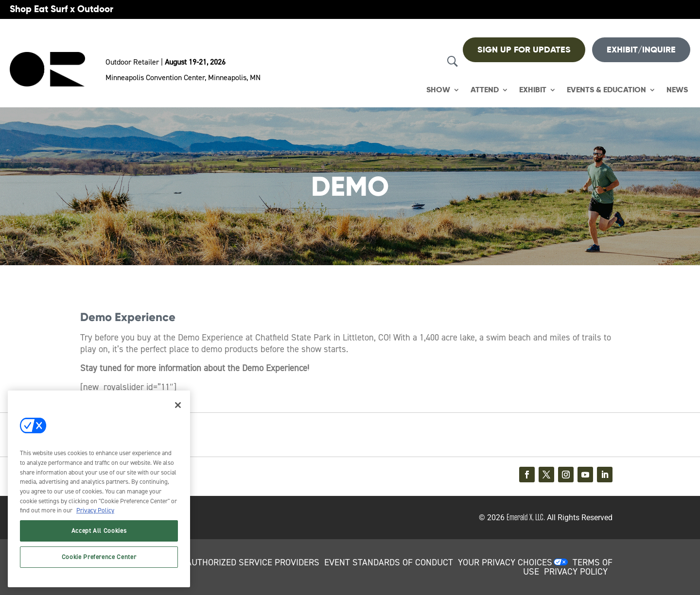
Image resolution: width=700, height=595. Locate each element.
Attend (485, 90)
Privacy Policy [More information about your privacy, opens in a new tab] (95, 510)
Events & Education (606, 90)
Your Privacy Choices (505, 562)
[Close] (178, 405)
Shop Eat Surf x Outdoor (61, 9)
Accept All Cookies (99, 531)
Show (438, 90)
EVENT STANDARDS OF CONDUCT (389, 562)
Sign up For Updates (524, 50)
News (677, 90)
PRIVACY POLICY (576, 572)
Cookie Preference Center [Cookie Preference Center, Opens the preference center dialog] (99, 557)
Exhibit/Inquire (641, 50)
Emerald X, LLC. (526, 517)
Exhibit (533, 90)
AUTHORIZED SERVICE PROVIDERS (253, 562)
